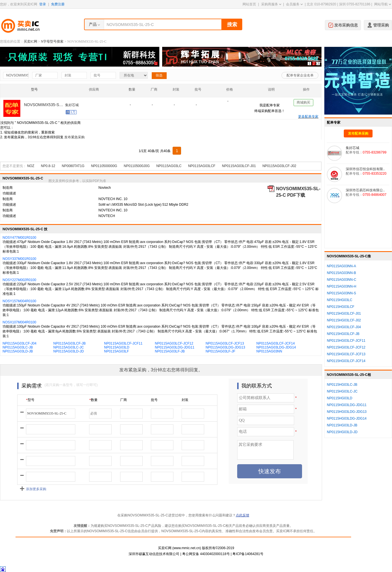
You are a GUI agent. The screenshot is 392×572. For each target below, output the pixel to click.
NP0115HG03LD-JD (342, 432)
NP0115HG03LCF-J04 (344, 327)
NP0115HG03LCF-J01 (344, 314)
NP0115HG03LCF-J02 (344, 320)
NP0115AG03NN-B (341, 273)
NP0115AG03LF (116, 351)
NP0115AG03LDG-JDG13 (225, 347)
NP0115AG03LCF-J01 (239, 166)
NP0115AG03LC (169, 166)
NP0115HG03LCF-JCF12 (346, 347)
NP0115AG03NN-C (342, 280)
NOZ (31, 166)
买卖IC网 (30, 41)
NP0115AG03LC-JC (69, 347)
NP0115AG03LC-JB (18, 347)
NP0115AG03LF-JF (220, 351)
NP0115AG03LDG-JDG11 (175, 347)
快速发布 (270, 471)
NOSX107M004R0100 (19, 322)
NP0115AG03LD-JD (69, 351)
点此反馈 (243, 515)
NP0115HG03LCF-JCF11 (346, 341)
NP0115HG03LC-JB (342, 385)
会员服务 (294, 4)
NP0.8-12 (48, 166)
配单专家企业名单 (300, 75)
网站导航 (383, 4)
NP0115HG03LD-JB (342, 425)
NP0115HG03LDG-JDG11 (347, 405)
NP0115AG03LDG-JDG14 (276, 347)
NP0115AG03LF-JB (170, 351)
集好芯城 (72, 106)
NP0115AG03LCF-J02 (279, 166)
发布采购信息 (343, 25)
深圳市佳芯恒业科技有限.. (365, 169)
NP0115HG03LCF (341, 307)
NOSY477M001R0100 (19, 238)
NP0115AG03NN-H (342, 286)
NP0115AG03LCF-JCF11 (123, 343)
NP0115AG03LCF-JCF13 (225, 343)
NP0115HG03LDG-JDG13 (347, 412)
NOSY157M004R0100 (19, 301)
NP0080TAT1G (73, 166)
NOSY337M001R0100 (19, 259)
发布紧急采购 (74, 137)
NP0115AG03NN (269, 351)
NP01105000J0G (137, 166)
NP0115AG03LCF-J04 (19, 343)
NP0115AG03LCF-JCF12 (174, 343)
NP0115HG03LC (340, 300)
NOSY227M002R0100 (19, 280)
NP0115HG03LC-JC (342, 391)
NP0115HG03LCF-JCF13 (346, 354)
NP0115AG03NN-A (341, 266)
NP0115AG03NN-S (341, 293)
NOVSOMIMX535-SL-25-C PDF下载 (298, 189)
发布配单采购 (358, 133)
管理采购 (378, 25)
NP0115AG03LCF (202, 166)
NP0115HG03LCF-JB (343, 334)
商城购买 (303, 104)
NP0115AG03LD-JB (18, 351)
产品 (93, 24)
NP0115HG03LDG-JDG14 (347, 418)
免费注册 (58, 4)
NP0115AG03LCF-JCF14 (276, 343)
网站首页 (249, 4)
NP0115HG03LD (340, 398)
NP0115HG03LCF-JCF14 (346, 361)
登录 (43, 4)
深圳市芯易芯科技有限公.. (365, 190)
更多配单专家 (308, 117)
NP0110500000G (104, 166)
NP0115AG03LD (117, 347)
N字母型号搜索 (52, 41)
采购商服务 (271, 4)
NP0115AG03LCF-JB (70, 343)
